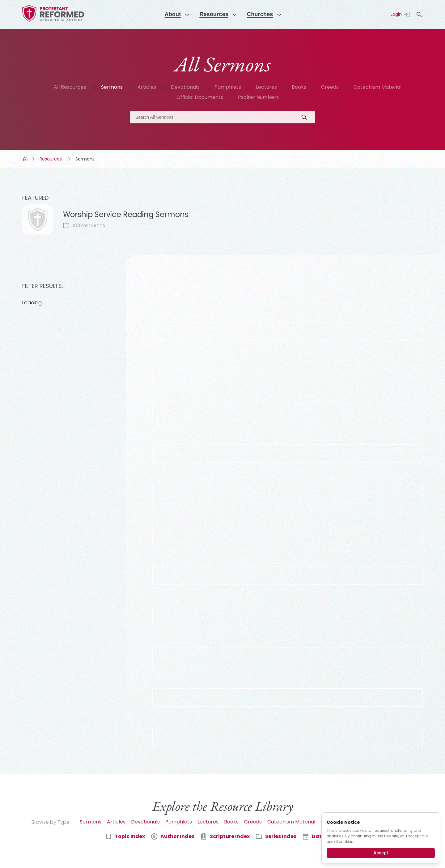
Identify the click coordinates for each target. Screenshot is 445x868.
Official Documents (200, 97)
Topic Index (130, 836)
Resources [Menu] (214, 14)
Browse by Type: (51, 822)
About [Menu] (170, 14)
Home (26, 159)
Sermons (112, 87)
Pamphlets (228, 87)
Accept (381, 853)
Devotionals (185, 87)
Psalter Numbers (258, 97)
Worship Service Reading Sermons (126, 214)
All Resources (70, 87)
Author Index (177, 836)
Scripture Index (230, 836)
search (419, 15)
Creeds (330, 87)
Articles (147, 87)
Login (396, 14)
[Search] (222, 117)
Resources (51, 159)
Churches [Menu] (262, 14)
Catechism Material (377, 87)
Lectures (266, 87)
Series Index (281, 836)
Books (299, 87)
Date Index (326, 836)
